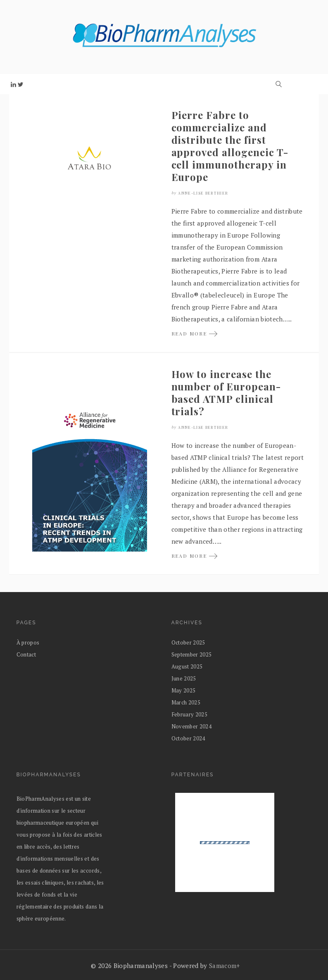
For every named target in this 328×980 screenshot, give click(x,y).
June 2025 (184, 678)
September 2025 (192, 654)
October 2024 (188, 738)
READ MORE (195, 333)
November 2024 (192, 726)
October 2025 (188, 642)
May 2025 (184, 690)
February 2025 (190, 714)
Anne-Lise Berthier (203, 193)
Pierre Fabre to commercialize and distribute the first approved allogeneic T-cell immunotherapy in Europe (230, 146)
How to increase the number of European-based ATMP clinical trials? (226, 392)
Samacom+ (225, 966)
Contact (26, 654)
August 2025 (187, 666)
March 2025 (186, 702)
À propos (28, 642)
